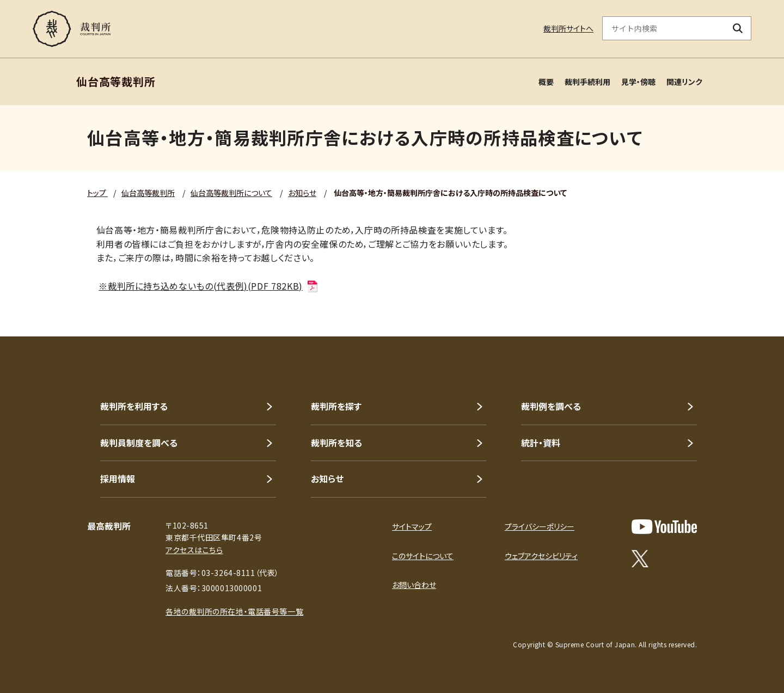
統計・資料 (541, 443)
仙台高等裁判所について (231, 193)
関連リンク (684, 82)
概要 (546, 82)
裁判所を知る (336, 443)
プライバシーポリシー (540, 526)
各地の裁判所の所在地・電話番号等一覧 (234, 611)
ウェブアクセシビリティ (541, 556)
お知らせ (302, 193)
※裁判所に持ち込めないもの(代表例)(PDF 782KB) (209, 286)
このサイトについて (423, 556)
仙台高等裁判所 (148, 193)
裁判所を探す (336, 406)
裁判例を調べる (551, 406)
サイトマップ (412, 526)
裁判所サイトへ (568, 28)
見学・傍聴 (638, 82)
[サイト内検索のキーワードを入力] (664, 28)
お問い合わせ (414, 585)
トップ (97, 193)
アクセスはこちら (194, 550)
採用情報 (118, 479)
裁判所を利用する (134, 406)
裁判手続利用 (587, 82)
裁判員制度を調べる (139, 443)
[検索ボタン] (738, 28)
